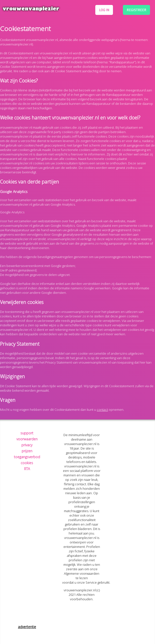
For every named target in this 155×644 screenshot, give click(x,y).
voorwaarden (27, 439)
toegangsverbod (27, 457)
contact (102, 410)
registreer (136, 10)
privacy (27, 445)
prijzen (27, 451)
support (27, 433)
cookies (27, 463)
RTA (27, 469)
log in (104, 10)
